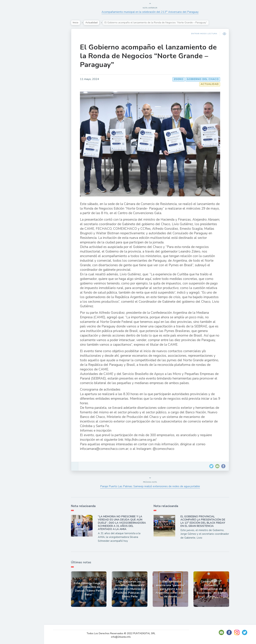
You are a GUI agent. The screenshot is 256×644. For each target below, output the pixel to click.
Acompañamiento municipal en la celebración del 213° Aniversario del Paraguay (152, 12)
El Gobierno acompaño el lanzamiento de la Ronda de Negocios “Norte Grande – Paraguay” (150, 56)
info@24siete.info (123, 637)
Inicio (77, 23)
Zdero (180, 79)
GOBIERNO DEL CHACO (205, 79)
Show (11, 52)
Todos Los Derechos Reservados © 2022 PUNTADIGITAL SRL (123, 633)
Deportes (14, 85)
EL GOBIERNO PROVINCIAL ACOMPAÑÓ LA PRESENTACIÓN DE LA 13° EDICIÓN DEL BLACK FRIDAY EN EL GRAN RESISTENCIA (205, 521)
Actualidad (15, 44)
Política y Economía (21, 61)
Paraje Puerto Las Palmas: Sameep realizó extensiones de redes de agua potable (152, 486)
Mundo (12, 77)
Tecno (11, 69)
